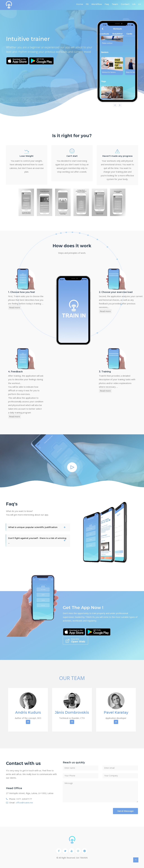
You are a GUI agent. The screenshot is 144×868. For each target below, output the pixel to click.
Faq (107, 4)
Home (80, 4)
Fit (87, 4)
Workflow (97, 4)
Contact (125, 4)
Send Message (125, 811)
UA (134, 4)
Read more (15, 307)
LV (140, 4)
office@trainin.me (24, 803)
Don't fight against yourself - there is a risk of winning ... (37, 540)
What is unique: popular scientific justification (33, 527)
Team (115, 4)
